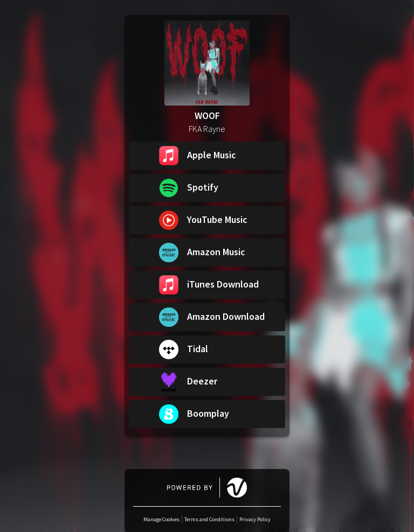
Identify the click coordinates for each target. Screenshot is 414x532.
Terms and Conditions (209, 519)
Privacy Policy (255, 519)
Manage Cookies (161, 519)
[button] (207, 156)
